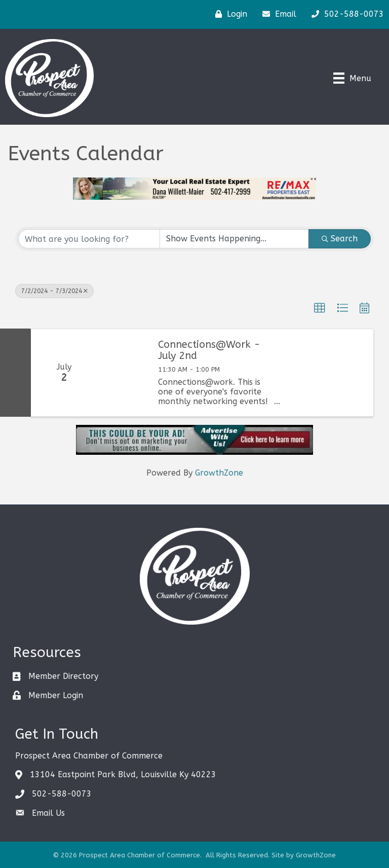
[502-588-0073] (345, 14)
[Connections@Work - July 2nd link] (122, 373)
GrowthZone (219, 473)
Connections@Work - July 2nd (209, 350)
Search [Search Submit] (340, 239)
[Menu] (352, 78)
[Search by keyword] (89, 239)
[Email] (277, 14)
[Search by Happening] (235, 239)
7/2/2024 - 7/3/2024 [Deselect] (54, 291)
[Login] (229, 14)
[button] (320, 308)
